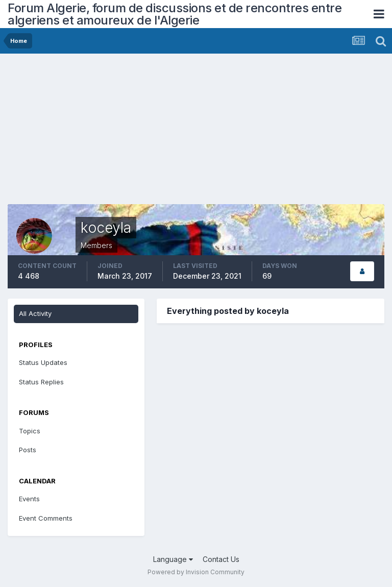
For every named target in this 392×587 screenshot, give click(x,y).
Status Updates (43, 362)
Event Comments (46, 518)
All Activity (35, 313)
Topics (30, 431)
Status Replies (41, 382)
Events (29, 499)
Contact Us (221, 559)
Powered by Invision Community (196, 572)
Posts (28, 450)
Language (173, 559)
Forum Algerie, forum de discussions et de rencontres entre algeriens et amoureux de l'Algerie (175, 14)
